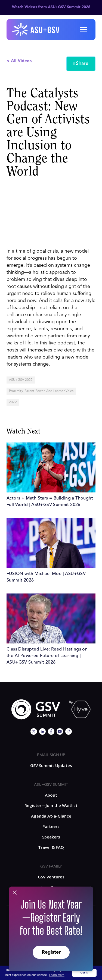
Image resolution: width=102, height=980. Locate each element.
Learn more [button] (57, 975)
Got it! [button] (84, 973)
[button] (84, 30)
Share (81, 64)
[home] (36, 30)
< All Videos (19, 61)
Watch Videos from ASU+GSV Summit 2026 (51, 7)
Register (51, 952)
